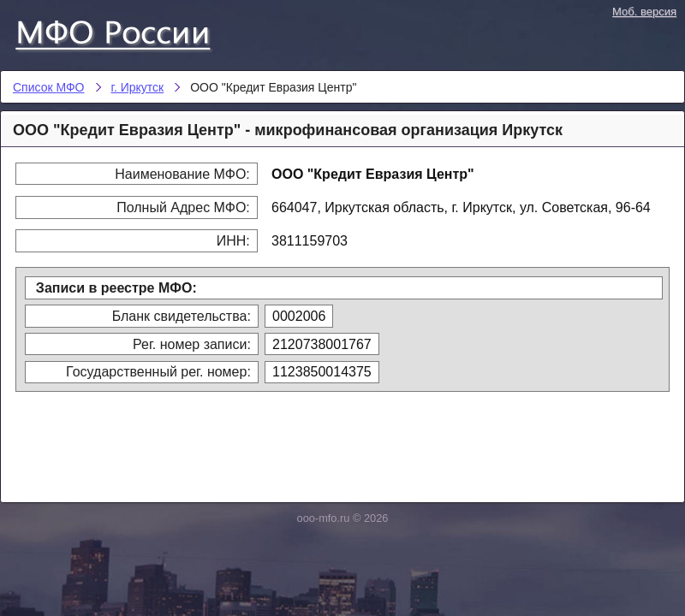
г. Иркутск (138, 87)
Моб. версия (644, 12)
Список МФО (128, 32)
